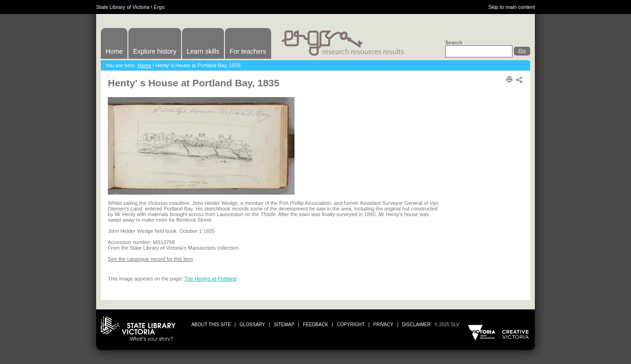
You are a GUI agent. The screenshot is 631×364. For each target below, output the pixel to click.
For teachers (248, 51)
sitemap (284, 325)
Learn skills (203, 51)
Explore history (155, 51)
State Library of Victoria (123, 7)
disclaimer (417, 325)
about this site (211, 325)
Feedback (315, 325)
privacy (383, 325)
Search (454, 42)
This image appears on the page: (146, 279)
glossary (252, 325)
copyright (351, 325)
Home (114, 51)
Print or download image (488, 208)
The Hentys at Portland (211, 279)
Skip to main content (512, 7)
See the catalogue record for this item (151, 259)
